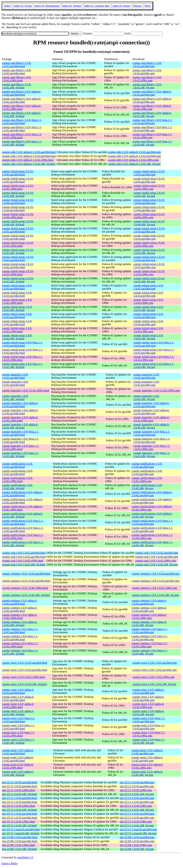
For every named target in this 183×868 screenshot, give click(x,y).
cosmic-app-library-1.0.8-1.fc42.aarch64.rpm (147, 65)
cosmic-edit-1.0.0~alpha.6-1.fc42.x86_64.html (29, 164)
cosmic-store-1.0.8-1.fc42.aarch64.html (25, 663)
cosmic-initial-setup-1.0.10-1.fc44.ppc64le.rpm (149, 209)
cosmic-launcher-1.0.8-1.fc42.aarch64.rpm (146, 376)
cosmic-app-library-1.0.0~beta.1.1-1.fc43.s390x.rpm (152, 136)
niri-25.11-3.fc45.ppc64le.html (20, 786)
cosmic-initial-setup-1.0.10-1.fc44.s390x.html (18, 216)
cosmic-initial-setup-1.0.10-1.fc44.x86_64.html (18, 223)
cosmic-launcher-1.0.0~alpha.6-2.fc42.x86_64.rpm (151, 426)
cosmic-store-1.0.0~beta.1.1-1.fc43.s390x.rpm (149, 734)
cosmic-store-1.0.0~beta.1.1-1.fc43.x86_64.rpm (149, 741)
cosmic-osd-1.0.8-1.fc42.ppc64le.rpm (157, 557)
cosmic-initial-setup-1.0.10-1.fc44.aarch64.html (18, 201)
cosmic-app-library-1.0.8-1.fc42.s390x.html (17, 79)
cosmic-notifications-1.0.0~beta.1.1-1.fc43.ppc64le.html (23, 529)
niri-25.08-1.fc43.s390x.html (18, 845)
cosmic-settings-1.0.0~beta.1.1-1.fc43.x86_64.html (20, 652)
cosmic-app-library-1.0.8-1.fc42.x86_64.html (17, 86)
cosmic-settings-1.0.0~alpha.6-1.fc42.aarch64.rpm (149, 602)
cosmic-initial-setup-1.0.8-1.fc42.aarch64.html (17, 316)
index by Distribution (47, 6)
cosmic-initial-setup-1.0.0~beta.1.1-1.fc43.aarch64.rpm (154, 344)
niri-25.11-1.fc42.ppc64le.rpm (137, 818)
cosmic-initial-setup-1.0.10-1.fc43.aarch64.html (18, 230)
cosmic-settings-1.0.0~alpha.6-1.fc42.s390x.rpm (149, 616)
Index (8, 6)
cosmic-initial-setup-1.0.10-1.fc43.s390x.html (18, 244)
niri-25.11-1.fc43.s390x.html (18, 806)
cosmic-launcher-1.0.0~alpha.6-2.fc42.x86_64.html (20, 426)
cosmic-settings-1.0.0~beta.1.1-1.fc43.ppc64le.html (20, 638)
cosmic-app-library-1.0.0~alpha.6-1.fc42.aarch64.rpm (152, 93)
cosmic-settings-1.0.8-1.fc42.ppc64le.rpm (155, 581)
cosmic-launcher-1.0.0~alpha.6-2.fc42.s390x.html (20, 419)
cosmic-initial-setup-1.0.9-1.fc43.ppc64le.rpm (149, 294)
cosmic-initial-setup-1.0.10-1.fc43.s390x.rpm (149, 244)
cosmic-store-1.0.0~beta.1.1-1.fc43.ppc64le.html (18, 727)
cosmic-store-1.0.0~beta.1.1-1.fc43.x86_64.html (18, 741)
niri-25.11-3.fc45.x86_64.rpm (137, 794)
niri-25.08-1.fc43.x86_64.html (19, 849)
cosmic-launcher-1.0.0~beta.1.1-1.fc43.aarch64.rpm (152, 433)
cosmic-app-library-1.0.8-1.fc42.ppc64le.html (17, 72)
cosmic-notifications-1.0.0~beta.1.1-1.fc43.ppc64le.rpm (152, 529)
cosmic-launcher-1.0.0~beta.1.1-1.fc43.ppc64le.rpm (152, 440)
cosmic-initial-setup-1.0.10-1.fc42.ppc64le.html (18, 266)
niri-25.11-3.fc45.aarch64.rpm (137, 782)
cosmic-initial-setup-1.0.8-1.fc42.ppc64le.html (17, 323)
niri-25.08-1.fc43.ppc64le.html (20, 841)
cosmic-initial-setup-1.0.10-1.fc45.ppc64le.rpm (149, 180)
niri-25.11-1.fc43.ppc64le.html (20, 802)
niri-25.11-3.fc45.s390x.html (18, 790)
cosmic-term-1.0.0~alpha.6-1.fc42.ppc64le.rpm (147, 759)
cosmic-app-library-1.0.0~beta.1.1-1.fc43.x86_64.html (22, 143)
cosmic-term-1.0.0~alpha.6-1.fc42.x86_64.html (18, 773)
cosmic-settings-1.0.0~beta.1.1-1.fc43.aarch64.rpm (150, 631)
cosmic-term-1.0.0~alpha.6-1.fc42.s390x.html (18, 766)
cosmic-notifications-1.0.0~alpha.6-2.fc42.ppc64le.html (22, 501)
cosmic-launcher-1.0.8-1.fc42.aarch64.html (15, 376)
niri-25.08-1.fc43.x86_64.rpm (137, 849)
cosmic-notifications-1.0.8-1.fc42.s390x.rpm (147, 480)
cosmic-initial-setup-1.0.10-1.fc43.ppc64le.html (18, 237)
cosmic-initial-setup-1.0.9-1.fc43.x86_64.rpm (149, 308)
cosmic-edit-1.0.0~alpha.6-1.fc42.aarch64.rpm (134, 152)
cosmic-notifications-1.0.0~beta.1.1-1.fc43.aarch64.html (23, 522)
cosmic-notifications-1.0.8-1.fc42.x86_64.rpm (147, 487)
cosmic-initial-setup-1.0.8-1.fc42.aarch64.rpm (149, 316)
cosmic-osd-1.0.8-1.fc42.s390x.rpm (155, 561)
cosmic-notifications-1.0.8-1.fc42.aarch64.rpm (147, 465)
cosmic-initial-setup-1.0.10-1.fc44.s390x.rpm (149, 216)
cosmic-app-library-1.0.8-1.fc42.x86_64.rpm (147, 86)
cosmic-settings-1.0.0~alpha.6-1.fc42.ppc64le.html (20, 609)
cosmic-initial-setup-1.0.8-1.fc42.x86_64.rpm (149, 337)
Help (148, 6)
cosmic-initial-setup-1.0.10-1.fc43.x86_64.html (18, 251)
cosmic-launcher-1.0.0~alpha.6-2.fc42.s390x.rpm (151, 419)
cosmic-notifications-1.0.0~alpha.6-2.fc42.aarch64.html (22, 494)
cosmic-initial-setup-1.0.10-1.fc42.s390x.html (18, 273)
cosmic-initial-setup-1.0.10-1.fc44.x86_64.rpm (149, 223)
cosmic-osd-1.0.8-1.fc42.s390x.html (23, 561)
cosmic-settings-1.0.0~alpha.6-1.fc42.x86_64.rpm (149, 624)
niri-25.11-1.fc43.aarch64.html (20, 798)
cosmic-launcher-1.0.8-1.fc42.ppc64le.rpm (146, 383)
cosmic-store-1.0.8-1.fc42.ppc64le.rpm (154, 670)
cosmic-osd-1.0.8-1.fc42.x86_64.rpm (156, 565)
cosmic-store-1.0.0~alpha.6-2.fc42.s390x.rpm (148, 706)
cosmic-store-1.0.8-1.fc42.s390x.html (23, 677)
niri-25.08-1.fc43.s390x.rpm (136, 845)
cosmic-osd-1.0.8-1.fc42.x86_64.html (24, 565)
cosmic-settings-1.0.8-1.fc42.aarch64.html (26, 574)
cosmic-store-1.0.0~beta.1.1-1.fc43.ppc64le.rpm (149, 727)
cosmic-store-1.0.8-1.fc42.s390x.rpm (153, 677)
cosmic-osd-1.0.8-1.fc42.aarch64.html (24, 553)
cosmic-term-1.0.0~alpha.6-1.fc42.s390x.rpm (147, 766)
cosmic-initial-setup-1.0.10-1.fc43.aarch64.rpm (149, 230)
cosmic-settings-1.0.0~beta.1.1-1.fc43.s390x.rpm (150, 645)
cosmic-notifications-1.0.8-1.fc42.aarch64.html (17, 465)
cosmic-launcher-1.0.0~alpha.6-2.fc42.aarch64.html (20, 405)
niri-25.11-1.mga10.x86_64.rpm (138, 833)
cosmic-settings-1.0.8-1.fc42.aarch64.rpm (155, 574)
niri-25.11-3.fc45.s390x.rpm (136, 790)
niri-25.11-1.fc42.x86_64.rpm (137, 825)
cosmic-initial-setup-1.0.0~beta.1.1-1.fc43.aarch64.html (22, 344)
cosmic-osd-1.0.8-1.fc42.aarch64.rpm (157, 553)
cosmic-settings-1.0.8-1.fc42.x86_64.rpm (155, 595)
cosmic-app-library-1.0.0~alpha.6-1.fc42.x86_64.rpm (152, 115)
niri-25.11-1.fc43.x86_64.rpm (137, 810)
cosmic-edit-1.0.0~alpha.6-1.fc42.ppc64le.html (29, 156)
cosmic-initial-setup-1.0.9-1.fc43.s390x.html (17, 301)
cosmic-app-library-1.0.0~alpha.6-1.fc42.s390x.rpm (152, 107)
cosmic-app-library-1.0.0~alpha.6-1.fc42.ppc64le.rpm (152, 100)
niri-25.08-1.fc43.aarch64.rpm (137, 837)
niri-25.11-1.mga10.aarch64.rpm (138, 829)
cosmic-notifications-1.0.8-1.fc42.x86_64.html (17, 487)
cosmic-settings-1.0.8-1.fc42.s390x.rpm (154, 588)
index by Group (23, 6)
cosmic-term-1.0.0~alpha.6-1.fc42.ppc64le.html (18, 759)
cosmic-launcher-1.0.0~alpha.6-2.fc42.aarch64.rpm (151, 405)
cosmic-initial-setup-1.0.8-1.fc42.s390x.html (17, 330)
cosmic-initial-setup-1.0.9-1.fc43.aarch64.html (17, 287)
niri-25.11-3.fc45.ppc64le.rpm (137, 786)
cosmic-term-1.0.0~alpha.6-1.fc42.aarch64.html (18, 752)
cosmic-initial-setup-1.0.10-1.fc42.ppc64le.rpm (149, 266)
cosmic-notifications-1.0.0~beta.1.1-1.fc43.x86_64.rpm (152, 544)
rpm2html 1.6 (25, 857)
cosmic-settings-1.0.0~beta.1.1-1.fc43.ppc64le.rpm (150, 638)
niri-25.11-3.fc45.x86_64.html (19, 794)
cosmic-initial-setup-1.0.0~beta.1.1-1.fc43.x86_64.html (22, 365)
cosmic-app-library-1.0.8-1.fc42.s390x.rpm (147, 79)
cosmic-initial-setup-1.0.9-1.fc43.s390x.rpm (149, 301)
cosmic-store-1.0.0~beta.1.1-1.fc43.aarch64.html (18, 720)
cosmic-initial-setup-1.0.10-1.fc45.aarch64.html (18, 173)
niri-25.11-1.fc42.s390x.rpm (136, 822)
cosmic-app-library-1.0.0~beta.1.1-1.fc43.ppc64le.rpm (152, 129)
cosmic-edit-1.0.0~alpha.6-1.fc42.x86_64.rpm (134, 164)
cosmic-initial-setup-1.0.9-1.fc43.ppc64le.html (17, 294)
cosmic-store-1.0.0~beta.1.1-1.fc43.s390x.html (18, 734)
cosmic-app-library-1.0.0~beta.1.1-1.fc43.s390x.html (22, 136)
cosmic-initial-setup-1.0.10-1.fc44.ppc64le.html (18, 209)
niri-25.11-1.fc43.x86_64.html (19, 810)
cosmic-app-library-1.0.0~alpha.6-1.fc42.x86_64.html (22, 115)
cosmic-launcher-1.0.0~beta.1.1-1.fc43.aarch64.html (20, 433)
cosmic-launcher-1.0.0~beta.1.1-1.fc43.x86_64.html (20, 455)
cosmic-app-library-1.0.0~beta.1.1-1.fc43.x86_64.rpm (152, 143)
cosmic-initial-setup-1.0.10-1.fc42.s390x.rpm (149, 273)
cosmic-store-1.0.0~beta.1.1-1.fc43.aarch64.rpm (149, 720)
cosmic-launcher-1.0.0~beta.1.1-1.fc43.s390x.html (20, 447)
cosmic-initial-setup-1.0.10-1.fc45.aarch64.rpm (149, 173)
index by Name (121, 6)
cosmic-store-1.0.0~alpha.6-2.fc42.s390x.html (18, 706)
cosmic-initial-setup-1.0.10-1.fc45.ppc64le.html (18, 180)
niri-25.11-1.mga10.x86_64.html (21, 833)
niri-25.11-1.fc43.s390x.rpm (136, 806)
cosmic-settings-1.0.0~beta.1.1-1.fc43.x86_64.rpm (150, 652)
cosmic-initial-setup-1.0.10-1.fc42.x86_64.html (18, 280)
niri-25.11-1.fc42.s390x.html (18, 822)
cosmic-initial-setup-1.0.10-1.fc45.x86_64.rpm (149, 194)
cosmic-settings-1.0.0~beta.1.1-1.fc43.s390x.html (20, 645)
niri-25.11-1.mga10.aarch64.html (21, 829)
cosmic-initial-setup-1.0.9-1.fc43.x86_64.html (17, 308)
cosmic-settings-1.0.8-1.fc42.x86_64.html (26, 595)
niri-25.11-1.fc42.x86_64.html (19, 825)
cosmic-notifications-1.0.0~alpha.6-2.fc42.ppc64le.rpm (152, 501)
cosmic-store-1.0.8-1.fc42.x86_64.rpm (154, 684)
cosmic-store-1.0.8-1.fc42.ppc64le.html (25, 670)
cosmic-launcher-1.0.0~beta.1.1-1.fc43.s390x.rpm (152, 447)
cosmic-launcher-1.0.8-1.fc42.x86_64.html (15, 398)
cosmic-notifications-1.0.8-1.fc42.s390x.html (17, 480)
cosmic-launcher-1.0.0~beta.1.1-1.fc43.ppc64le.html (20, 440)
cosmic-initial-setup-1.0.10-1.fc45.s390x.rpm (149, 187)
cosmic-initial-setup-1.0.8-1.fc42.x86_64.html (17, 337)
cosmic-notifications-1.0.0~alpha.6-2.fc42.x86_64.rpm (152, 515)
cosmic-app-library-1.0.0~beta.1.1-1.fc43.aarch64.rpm (152, 122)
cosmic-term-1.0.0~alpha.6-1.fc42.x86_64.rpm (147, 773)
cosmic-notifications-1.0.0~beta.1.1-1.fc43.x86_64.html (23, 544)
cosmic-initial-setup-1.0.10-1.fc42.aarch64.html (18, 259)
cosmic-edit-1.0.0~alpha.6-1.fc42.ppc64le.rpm (134, 156)
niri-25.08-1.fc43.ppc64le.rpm (137, 841)
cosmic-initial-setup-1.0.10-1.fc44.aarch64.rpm (149, 201)
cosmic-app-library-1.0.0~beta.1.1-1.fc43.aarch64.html (22, 122)
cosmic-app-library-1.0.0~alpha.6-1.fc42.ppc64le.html (22, 100)
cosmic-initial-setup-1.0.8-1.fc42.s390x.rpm (149, 330)
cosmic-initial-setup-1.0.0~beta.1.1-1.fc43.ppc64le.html (22, 351)
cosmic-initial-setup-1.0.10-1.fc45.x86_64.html (18, 194)
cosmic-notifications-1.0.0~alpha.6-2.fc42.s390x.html (22, 508)
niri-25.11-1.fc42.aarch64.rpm (137, 814)
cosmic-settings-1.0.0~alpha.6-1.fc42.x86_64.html (20, 624)
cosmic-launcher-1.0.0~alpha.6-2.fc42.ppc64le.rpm (151, 412)
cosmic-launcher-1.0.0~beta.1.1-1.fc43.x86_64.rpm (152, 455)
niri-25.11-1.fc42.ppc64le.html (20, 818)
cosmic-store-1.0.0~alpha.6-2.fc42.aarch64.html (18, 691)
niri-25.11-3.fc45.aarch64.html (20, 782)
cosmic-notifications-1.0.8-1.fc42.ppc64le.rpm (147, 472)
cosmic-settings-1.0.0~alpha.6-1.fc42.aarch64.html (20, 602)
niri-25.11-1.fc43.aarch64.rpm (137, 798)
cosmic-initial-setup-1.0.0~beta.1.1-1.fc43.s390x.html (22, 358)
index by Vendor (72, 6)
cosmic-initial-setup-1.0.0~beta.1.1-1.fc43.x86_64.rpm (154, 365)
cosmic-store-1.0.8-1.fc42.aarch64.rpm (154, 663)
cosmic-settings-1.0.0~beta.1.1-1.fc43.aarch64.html (20, 631)
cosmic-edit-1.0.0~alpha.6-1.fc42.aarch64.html (29, 152)
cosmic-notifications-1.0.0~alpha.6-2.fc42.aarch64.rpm (152, 494)
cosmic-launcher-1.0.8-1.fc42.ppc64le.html (15, 383)
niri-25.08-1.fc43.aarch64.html (20, 837)
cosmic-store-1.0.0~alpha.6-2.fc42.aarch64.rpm (148, 691)
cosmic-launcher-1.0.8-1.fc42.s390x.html (26, 390)
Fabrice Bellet (9, 863)
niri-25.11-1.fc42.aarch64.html (20, 814)
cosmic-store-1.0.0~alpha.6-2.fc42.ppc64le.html (18, 698)
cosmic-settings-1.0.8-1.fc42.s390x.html (25, 588)
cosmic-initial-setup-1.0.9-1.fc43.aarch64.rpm (149, 287)
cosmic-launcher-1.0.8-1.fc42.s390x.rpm (156, 390)
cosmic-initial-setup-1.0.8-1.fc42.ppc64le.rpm (149, 323)
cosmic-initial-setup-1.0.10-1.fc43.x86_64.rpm (149, 251)
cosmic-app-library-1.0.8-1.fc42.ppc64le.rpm (147, 72)
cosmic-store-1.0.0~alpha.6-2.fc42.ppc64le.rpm (148, 698)
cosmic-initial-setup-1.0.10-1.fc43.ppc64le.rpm (149, 237)
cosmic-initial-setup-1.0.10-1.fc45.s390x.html (18, 187)
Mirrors (138, 6)
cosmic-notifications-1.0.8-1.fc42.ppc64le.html (17, 472)
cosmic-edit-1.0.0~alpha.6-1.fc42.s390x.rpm (133, 160)
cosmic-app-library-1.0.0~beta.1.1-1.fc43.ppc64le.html (22, 129)
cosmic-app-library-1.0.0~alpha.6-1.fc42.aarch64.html (22, 93)
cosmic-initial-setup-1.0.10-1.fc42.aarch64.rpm (149, 259)
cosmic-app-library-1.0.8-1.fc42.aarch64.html (17, 65)
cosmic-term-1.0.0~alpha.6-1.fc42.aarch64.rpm (147, 752)
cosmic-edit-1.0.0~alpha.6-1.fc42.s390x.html (28, 160)
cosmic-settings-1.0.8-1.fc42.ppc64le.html (26, 581)
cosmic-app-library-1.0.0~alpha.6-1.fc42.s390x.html (22, 107)
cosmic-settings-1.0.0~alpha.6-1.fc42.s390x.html (20, 616)
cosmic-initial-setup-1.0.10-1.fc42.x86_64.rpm (149, 280)
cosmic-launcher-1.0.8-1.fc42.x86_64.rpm (146, 398)
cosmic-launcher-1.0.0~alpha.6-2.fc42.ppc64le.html (20, 412)
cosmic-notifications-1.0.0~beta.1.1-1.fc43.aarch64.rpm (152, 522)
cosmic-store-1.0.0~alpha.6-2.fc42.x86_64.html (18, 713)
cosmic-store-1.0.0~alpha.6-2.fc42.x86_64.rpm (148, 713)
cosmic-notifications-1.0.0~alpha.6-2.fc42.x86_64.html (22, 515)
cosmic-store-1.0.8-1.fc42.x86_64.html (24, 684)
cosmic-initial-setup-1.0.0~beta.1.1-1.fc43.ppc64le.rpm (154, 351)
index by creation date (97, 6)
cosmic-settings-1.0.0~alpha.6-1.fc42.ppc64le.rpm (149, 609)
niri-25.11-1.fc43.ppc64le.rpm (137, 802)
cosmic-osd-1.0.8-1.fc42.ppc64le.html (24, 557)
